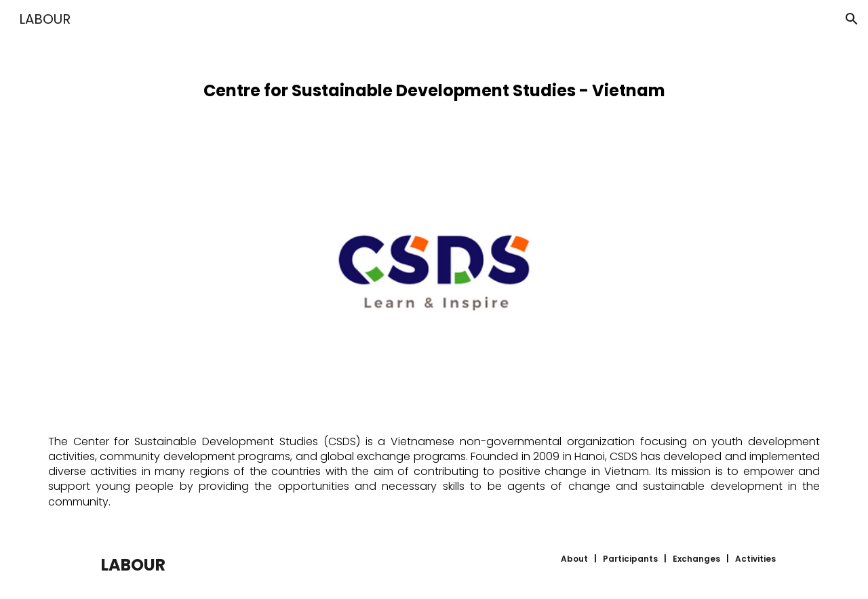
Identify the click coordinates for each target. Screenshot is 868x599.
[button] (852, 19)
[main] (434, 85)
